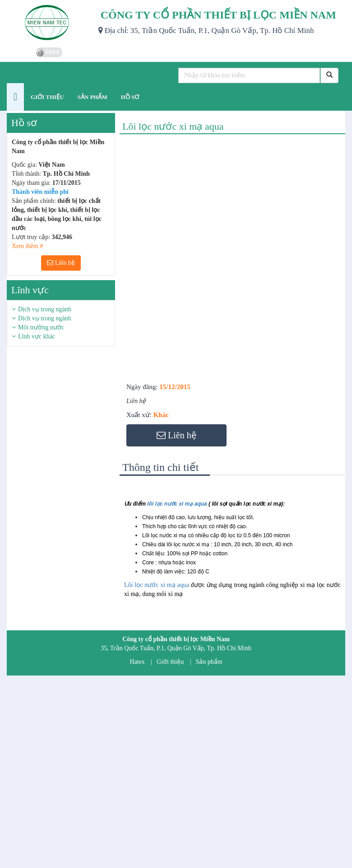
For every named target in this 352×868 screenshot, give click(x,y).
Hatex (137, 662)
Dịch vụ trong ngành (45, 309)
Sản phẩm (209, 662)
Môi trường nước (41, 327)
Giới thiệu (170, 662)
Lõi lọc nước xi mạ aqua (157, 585)
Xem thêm (28, 246)
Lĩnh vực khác (37, 336)
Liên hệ (61, 263)
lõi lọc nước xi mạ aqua (177, 504)
